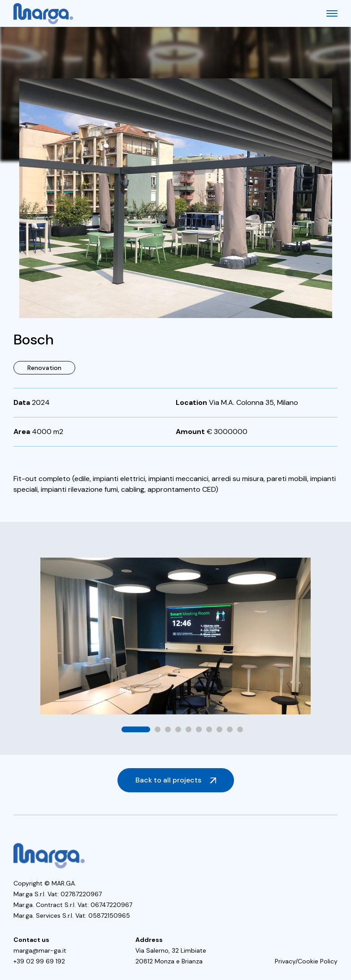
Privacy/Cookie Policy (306, 961)
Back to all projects (168, 780)
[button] (136, 729)
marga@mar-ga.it (40, 950)
